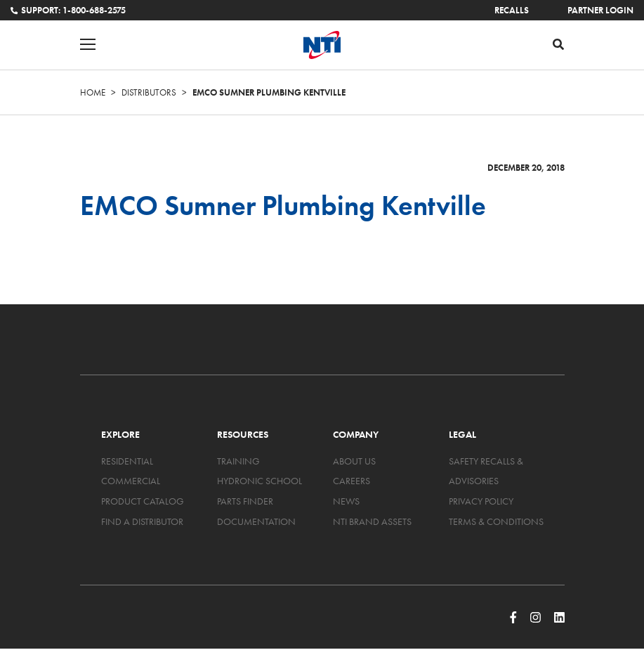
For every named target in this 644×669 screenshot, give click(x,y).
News (346, 501)
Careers (351, 481)
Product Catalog (143, 501)
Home (93, 92)
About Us (354, 461)
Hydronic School (259, 481)
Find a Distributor (142, 521)
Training (238, 461)
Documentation (256, 521)
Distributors (149, 92)
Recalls (512, 10)
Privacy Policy (481, 501)
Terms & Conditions (496, 521)
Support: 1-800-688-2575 (68, 10)
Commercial (131, 481)
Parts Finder (245, 501)
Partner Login (600, 10)
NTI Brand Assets (372, 521)
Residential (127, 461)
